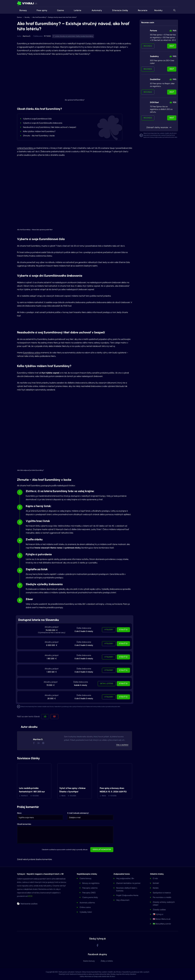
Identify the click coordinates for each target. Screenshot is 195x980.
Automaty (95, 10)
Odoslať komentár (102, 850)
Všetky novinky (80, 36)
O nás (155, 878)
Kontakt (156, 883)
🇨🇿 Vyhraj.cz (158, 914)
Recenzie (141, 10)
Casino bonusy (85, 878)
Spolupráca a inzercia (162, 893)
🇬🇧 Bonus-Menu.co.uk (162, 919)
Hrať (172, 46)
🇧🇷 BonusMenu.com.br (162, 924)
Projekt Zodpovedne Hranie (127, 895)
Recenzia (148, 46)
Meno (19, 813)
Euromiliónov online (32, 353)
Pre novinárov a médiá (162, 897)
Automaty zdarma (87, 903)
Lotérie (76, 10)
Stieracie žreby (118, 10)
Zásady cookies (159, 910)
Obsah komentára (24, 824)
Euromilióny (89, 36)
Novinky (158, 10)
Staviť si (123, 630)
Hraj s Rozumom (123, 900)
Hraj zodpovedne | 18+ (125, 878)
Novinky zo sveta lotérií (68, 36)
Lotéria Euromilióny (25, 148)
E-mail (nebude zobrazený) (78, 813)
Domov (19, 17)
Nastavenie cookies (29, 904)
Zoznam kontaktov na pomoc (128, 883)
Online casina (85, 907)
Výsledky (109, 630)
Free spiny (40, 10)
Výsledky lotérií (86, 912)
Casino (59, 10)
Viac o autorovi (122, 745)
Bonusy (22, 10)
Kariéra (156, 888)
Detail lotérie (107, 684)
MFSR (30, 896)
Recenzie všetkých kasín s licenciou (127, 889)
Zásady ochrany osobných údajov (164, 903)
